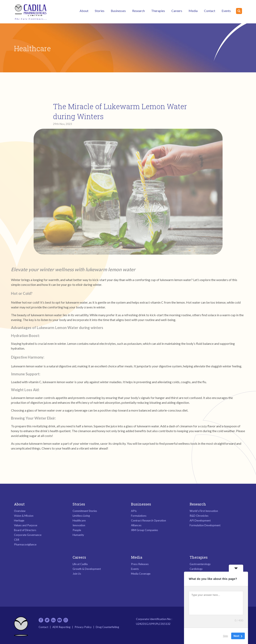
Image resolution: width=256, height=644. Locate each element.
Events (226, 11)
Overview (20, 511)
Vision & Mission (24, 516)
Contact (210, 11)
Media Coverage (141, 574)
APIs (134, 511)
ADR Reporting (61, 627)
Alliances (136, 525)
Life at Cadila (80, 564)
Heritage (19, 520)
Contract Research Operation (148, 520)
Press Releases (140, 564)
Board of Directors (25, 530)
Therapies (158, 11)
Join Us (77, 574)
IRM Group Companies (144, 530)
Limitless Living (81, 516)
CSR (17, 540)
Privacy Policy (83, 627)
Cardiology (196, 569)
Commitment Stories (85, 511)
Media (193, 11)
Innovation (79, 525)
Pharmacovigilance (25, 544)
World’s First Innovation (204, 511)
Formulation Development (205, 525)
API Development (200, 520)
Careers (177, 11)
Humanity (78, 535)
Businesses (118, 11)
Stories (100, 11)
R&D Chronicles (199, 516)
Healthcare (79, 520)
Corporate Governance (28, 535)
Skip (225, 636)
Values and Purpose (26, 525)
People (77, 530)
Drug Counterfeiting (107, 627)
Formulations (139, 516)
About (84, 11)
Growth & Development (87, 569)
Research (138, 11)
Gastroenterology (200, 564)
